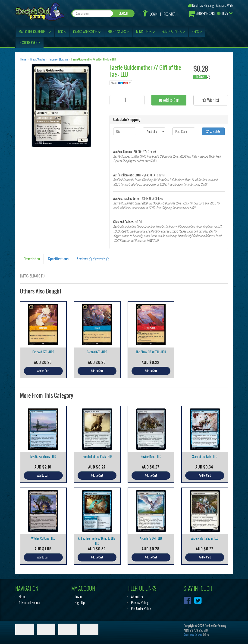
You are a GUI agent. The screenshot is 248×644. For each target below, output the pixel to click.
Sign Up (80, 603)
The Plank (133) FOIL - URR (151, 352)
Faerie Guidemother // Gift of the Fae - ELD (94, 59)
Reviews (93, 259)
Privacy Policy (140, 603)
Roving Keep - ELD (151, 457)
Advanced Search (29, 603)
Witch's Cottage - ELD (43, 538)
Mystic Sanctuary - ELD (43, 457)
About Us (137, 597)
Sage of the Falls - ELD (205, 457)
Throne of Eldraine (58, 59)
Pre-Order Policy (141, 608)
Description (32, 259)
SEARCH (123, 13)
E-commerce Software (193, 635)
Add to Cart (169, 100)
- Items (208, 14)
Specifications (58, 259)
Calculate (213, 131)
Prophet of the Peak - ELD (97, 457)
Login (154, 14)
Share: (121, 83)
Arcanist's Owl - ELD (151, 538)
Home (23, 59)
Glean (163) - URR (97, 352)
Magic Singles (38, 59)
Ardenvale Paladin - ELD (205, 538)
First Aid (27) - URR (43, 352)
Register (170, 14)
